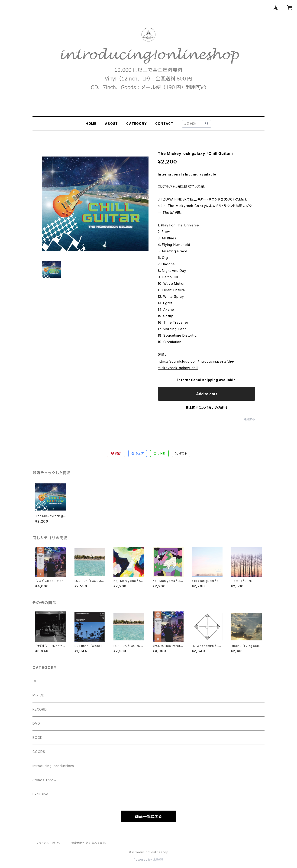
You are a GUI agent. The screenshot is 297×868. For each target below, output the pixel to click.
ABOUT (111, 124)
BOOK (37, 738)
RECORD (40, 709)
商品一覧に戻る (148, 816)
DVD (36, 723)
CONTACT (164, 124)
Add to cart (207, 394)
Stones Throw (44, 780)
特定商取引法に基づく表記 (88, 843)
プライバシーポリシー (50, 843)
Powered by (148, 860)
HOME (91, 124)
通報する (250, 419)
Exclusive (40, 794)
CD (35, 681)
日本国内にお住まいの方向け (207, 408)
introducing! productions (53, 766)
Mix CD (39, 695)
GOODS (39, 752)
